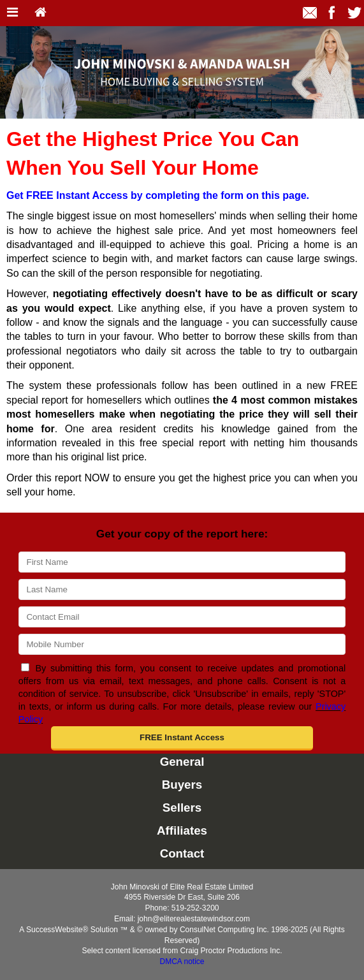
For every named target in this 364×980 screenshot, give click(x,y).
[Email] (182, 617)
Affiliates (182, 830)
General (182, 762)
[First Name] (182, 562)
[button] (182, 738)
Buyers (182, 785)
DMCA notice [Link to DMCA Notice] (182, 962)
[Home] (40, 13)
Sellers (182, 808)
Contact (182, 853)
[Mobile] (182, 644)
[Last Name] (182, 589)
